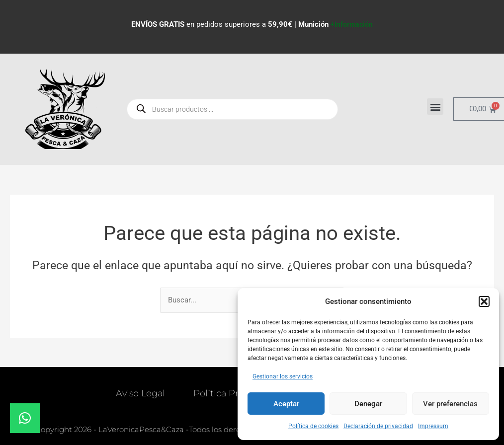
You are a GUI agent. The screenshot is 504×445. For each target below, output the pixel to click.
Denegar (368, 404)
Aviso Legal (139, 394)
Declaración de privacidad (378, 426)
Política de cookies (313, 426)
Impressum (433, 426)
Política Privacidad (234, 394)
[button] (484, 301)
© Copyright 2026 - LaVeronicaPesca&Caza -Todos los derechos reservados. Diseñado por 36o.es (202, 430)
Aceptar (286, 404)
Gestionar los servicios (283, 376)
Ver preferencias (450, 404)
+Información (352, 24)
